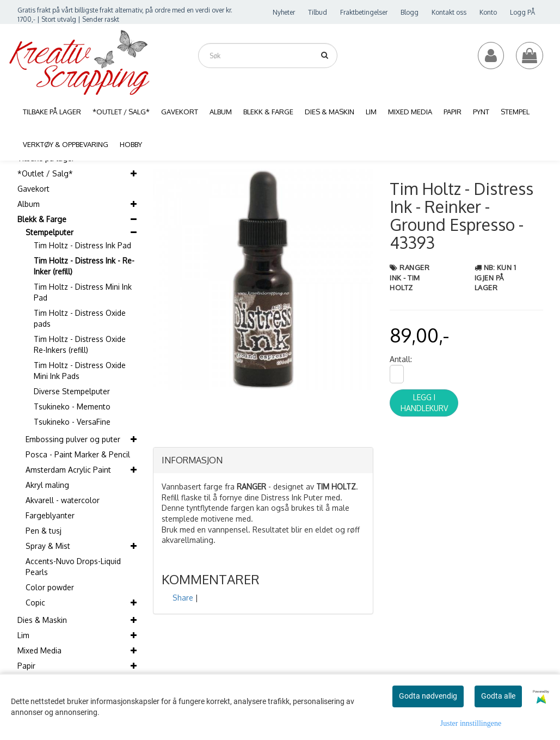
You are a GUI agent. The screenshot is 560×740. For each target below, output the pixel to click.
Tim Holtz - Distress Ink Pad (82, 245)
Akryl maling (47, 485)
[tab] (263, 461)
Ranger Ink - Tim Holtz (410, 277)
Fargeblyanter (50, 515)
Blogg (410, 12)
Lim (23, 635)
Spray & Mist (48, 546)
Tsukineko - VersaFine (72, 422)
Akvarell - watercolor (63, 500)
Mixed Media (39, 650)
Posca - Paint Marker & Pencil (78, 454)
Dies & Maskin (42, 620)
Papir (26, 666)
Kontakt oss (449, 12)
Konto (488, 12)
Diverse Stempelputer (72, 391)
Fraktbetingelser (364, 12)
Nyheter (284, 12)
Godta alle (498, 696)
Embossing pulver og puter (73, 439)
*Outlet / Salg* (45, 173)
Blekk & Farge (42, 219)
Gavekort (33, 189)
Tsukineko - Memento (72, 406)
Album (29, 204)
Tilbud (318, 12)
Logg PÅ (522, 12)
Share (183, 598)
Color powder (50, 587)
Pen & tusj (44, 531)
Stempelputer (50, 232)
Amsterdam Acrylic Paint (68, 470)
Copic (35, 603)
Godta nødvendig (428, 696)
